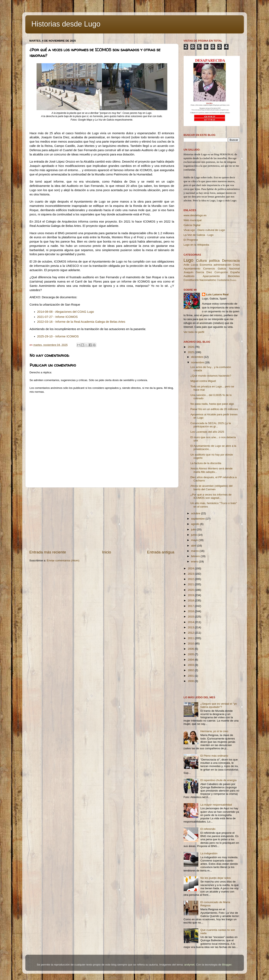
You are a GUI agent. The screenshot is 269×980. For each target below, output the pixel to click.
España (235, 272)
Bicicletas (234, 276)
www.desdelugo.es (195, 215)
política (214, 261)
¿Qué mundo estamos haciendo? (211, 376)
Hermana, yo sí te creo (214, 731)
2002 (191, 670)
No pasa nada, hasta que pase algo (212, 404)
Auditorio (189, 276)
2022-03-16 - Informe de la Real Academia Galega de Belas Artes (82, 322)
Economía (206, 265)
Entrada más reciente (48, 552)
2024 (191, 568)
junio (194, 535)
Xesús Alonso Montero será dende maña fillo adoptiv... (211, 470)
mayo (195, 540)
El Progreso (191, 240)
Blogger (227, 965)
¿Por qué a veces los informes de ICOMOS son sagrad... (211, 496)
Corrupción (221, 272)
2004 (191, 660)
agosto (196, 524)
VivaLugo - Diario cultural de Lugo (204, 230)
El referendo (208, 829)
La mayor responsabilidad (216, 805)
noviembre (198, 362)
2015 (191, 617)
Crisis (236, 265)
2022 (191, 579)
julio (194, 529)
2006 (191, 649)
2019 (191, 595)
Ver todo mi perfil (194, 332)
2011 (191, 638)
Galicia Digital (192, 225)
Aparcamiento (211, 276)
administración (222, 265)
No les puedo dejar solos (216, 878)
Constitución (191, 280)
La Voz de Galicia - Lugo (199, 235)
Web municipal (193, 220)
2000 (191, 681)
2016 (191, 611)
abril (194, 546)
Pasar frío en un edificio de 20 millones (214, 409)
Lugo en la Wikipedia (196, 245)
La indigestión (209, 853)
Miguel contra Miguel (203, 381)
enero (195, 562)
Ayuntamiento (192, 269)
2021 (191, 584)
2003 (191, 665)
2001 (191, 676)
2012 (191, 633)
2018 (191, 600)
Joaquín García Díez (198, 272)
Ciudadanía (223, 280)
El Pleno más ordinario (214, 756)
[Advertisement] (102, 519)
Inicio (107, 552)
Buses (233, 280)
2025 (191, 352)
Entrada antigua (161, 552)
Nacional (234, 269)
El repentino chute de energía (218, 780)
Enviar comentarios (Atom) (63, 560)
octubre (196, 513)
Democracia (231, 261)
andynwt (189, 965)
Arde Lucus (191, 265)
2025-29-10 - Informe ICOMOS (58, 336)
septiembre (198, 519)
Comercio (209, 269)
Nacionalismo (208, 280)
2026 (191, 347)
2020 (191, 590)
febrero (196, 556)
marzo (195, 551)
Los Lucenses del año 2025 (207, 432)
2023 (191, 574)
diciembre (198, 357)
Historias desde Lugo (66, 24)
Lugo (189, 260)
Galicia (222, 269)
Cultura (201, 261)
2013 (191, 627)
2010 (191, 644)
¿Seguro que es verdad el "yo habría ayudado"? (219, 705)
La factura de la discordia (206, 463)
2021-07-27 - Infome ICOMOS (57, 317)
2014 (191, 622)
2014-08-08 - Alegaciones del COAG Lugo (66, 312)
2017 (191, 606)
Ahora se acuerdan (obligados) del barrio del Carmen (211, 487)
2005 (191, 654)
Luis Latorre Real (217, 294)
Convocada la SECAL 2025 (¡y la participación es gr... (211, 425)
